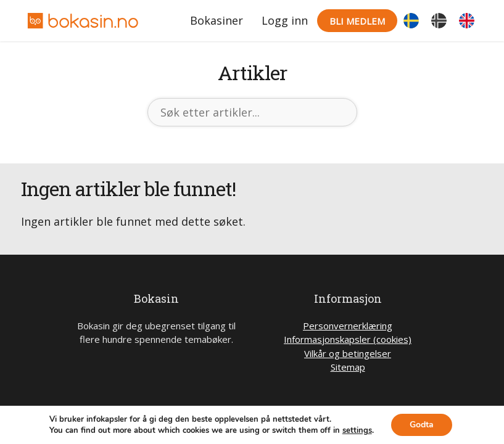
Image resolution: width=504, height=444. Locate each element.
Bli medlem (357, 21)
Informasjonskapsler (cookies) (348, 339)
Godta (422, 425)
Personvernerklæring (348, 326)
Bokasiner (217, 20)
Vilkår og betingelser (348, 353)
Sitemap (348, 367)
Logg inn (285, 20)
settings (357, 430)
